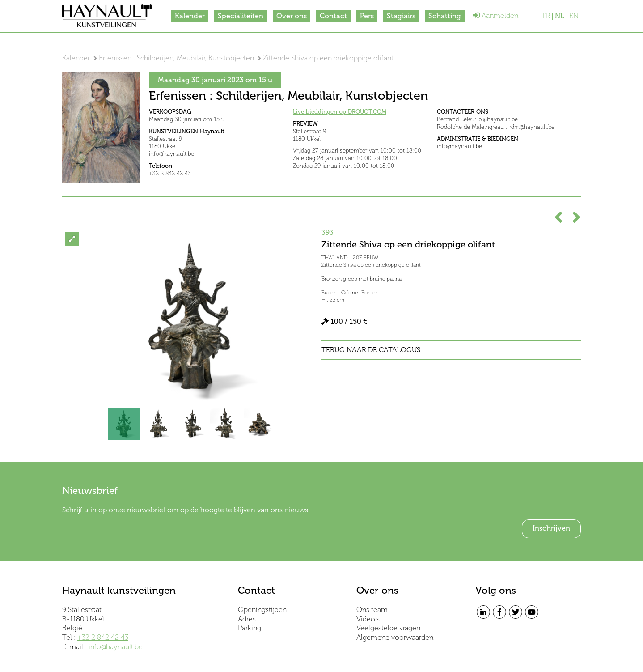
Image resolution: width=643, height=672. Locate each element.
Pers (367, 16)
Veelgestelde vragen (388, 628)
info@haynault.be (116, 647)
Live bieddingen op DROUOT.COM (340, 112)
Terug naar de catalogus (371, 350)
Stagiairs (401, 16)
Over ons (292, 16)
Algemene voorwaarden (395, 637)
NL (560, 16)
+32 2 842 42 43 (103, 637)
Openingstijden (262, 610)
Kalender (190, 16)
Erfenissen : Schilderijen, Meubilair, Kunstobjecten (176, 58)
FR (546, 16)
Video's (368, 619)
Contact (333, 16)
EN (574, 16)
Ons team (372, 610)
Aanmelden (495, 15)
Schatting (445, 16)
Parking (250, 628)
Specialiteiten (241, 16)
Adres (247, 619)
